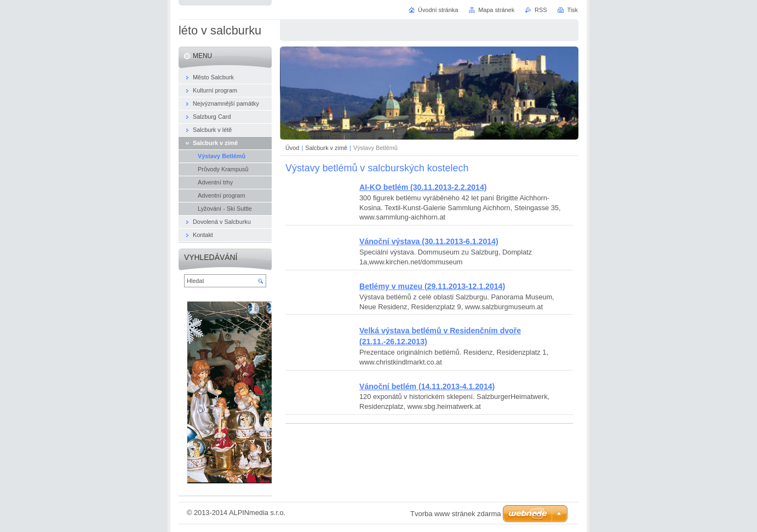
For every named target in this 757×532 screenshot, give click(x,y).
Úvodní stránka (438, 10)
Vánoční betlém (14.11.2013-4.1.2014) (427, 386)
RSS (541, 10)
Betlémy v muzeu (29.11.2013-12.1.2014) (432, 286)
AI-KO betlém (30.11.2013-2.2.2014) (423, 187)
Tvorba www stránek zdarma (455, 514)
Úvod (292, 148)
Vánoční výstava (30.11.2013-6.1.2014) (429, 241)
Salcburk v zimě (326, 148)
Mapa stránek (496, 10)
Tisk (572, 10)
